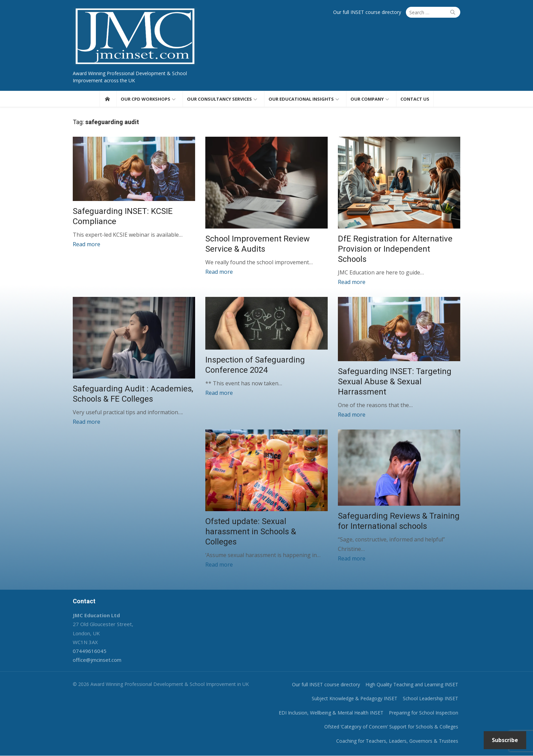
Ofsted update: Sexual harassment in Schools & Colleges (251, 532)
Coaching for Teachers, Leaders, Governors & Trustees (397, 741)
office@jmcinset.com (97, 660)
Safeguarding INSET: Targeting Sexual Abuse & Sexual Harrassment (395, 382)
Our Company (367, 99)
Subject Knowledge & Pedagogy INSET (355, 699)
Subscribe (505, 740)
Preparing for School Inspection (424, 713)
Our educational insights (301, 99)
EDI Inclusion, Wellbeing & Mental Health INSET (331, 713)
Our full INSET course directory (367, 12)
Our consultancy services (219, 99)
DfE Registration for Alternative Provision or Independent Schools (395, 249)
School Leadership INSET (431, 699)
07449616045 (90, 651)
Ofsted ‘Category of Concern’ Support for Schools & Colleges (391, 727)
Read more (87, 244)
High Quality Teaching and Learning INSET (412, 684)
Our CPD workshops (145, 99)
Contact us (415, 99)
